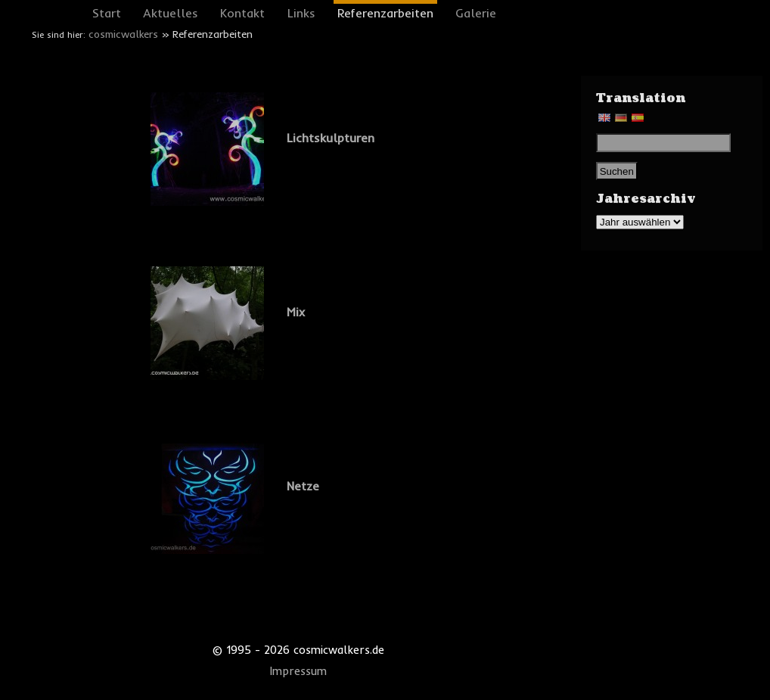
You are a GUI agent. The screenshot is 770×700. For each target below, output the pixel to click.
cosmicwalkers (123, 34)
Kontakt (242, 13)
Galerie (476, 13)
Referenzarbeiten (385, 13)
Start (107, 13)
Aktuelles (171, 13)
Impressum (298, 671)
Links (301, 13)
